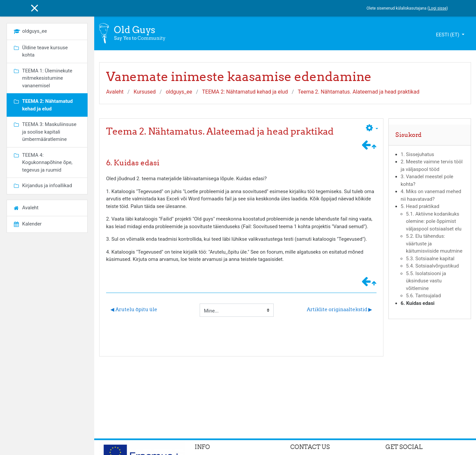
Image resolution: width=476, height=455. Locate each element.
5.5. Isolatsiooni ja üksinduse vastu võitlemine (426, 281)
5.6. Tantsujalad (423, 296)
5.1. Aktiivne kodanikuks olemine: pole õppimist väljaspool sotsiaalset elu (434, 221)
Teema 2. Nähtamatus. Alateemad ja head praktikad (359, 92)
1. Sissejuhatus (417, 154)
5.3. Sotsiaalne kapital (430, 259)
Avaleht (115, 92)
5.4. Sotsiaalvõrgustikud (432, 266)
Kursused (145, 92)
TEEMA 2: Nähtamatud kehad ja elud (245, 92)
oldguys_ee (179, 92)
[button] (372, 129)
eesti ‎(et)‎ (448, 35)
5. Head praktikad (420, 206)
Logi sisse (438, 8)
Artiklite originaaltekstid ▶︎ (339, 309)
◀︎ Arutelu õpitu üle (134, 309)
